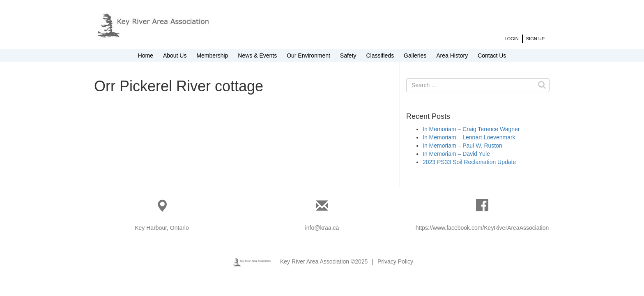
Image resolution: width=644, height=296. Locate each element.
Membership (212, 55)
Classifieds (380, 55)
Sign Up (535, 39)
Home (146, 55)
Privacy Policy (395, 261)
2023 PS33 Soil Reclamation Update (469, 162)
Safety (348, 55)
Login (512, 39)
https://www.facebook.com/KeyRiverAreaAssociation (482, 228)
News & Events (257, 55)
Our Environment (308, 55)
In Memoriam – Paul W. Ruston (462, 146)
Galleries (415, 55)
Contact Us (492, 55)
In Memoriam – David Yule (456, 154)
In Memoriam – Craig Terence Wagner (471, 129)
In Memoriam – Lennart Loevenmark (469, 137)
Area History (452, 55)
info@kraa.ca (322, 228)
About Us (175, 55)
